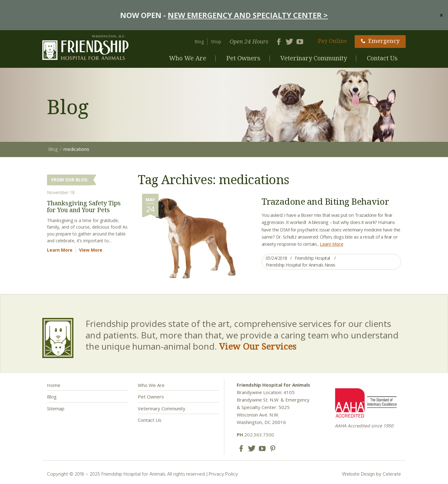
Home (54, 385)
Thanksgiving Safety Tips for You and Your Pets (84, 206)
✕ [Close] (441, 15)
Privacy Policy (223, 474)
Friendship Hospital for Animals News (301, 265)
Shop (216, 42)
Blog (199, 42)
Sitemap (56, 408)
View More (91, 250)
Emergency (380, 41)
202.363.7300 (255, 435)
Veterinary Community (314, 58)
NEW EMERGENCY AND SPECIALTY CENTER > (248, 15)
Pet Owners (243, 58)
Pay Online (333, 41)
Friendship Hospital (312, 258)
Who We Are (188, 58)
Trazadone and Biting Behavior (325, 201)
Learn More (331, 244)
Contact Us (382, 58)
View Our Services (258, 346)
